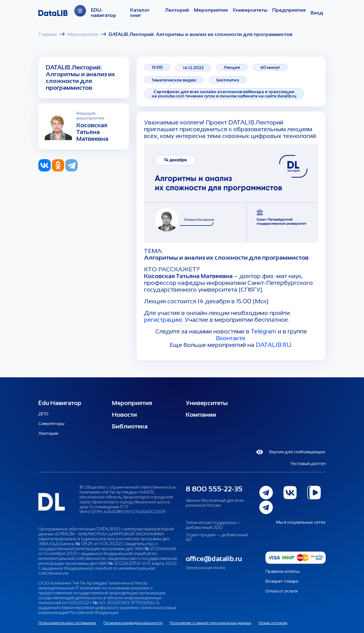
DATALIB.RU (273, 345)
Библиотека (130, 426)
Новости (124, 415)
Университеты (250, 10)
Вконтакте (230, 338)
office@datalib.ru (214, 558)
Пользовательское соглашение (67, 623)
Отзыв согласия (273, 623)
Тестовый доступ (308, 463)
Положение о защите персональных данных (210, 623)
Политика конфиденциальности (133, 623)
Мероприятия (211, 10)
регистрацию (163, 320)
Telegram (263, 331)
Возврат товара (282, 581)
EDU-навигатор (103, 13)
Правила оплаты (283, 571)
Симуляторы (51, 423)
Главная (48, 34)
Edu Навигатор (60, 403)
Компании (201, 415)
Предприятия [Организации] (289, 10)
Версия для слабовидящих (291, 452)
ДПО (43, 414)
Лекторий (177, 10)
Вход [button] (317, 13)
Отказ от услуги (282, 591)
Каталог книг (140, 13)
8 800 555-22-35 (214, 489)
